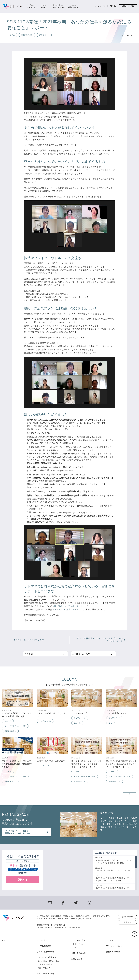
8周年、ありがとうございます (29, 640)
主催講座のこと (27, 35)
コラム (12, 35)
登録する (22, 880)
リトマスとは (32, 6)
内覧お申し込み (44, 968)
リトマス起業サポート (46, 952)
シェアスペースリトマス (46, 957)
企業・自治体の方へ (79, 953)
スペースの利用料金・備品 (49, 961)
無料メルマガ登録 (128, 6)
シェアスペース (45, 721)
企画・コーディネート (46, 974)
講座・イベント (79, 944)
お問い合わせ (73, 6)
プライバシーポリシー (115, 946)
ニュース (8, 721)
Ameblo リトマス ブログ (106, 853)
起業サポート (44, 35)
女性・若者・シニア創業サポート (67, 606)
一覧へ (129, 794)
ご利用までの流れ (45, 964)
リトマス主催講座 (44, 946)
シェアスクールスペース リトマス (13, 6)
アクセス (98, 6)
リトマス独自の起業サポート (65, 609)
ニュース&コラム (58, 6)
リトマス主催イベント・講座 (15, 726)
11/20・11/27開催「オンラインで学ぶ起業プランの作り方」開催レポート (100, 640)
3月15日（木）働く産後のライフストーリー (113, 870)
